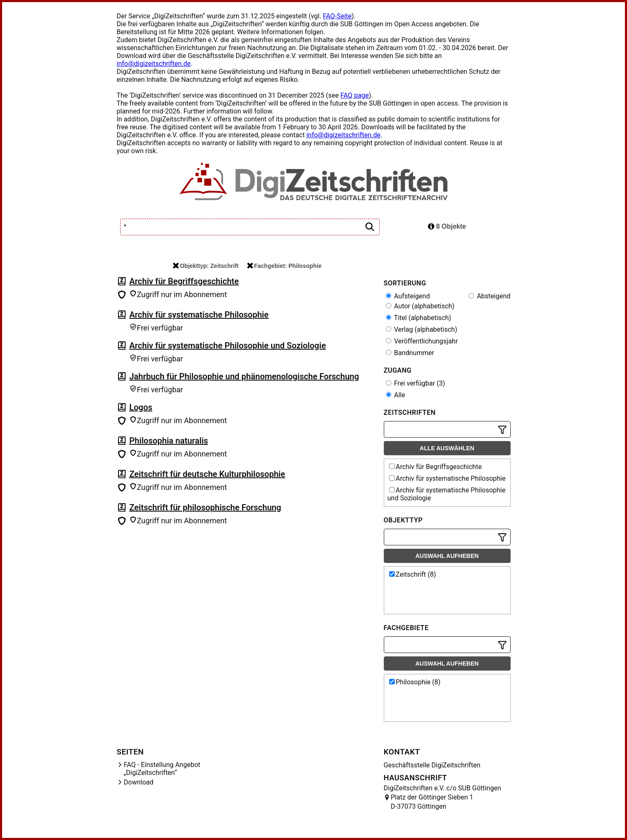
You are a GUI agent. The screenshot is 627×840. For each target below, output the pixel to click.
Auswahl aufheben (447, 556)
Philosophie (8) (415, 682)
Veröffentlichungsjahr (422, 341)
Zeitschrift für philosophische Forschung (205, 507)
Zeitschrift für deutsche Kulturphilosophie (207, 474)
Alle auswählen (447, 448)
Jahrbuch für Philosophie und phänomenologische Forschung (244, 376)
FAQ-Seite (337, 16)
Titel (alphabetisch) (419, 318)
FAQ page (355, 95)
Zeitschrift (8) (413, 574)
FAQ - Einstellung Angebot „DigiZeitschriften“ (162, 769)
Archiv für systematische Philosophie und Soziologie (228, 346)
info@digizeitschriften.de (154, 64)
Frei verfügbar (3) (415, 383)
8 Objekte (447, 226)
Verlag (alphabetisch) (422, 329)
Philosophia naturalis (169, 441)
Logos (141, 407)
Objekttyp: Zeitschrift (206, 266)
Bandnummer (410, 353)
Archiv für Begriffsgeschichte (184, 281)
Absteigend (490, 296)
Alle (396, 395)
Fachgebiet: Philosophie (284, 266)
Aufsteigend (408, 296)
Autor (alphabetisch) (420, 306)
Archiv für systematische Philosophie (199, 315)
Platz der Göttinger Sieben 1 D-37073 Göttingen (432, 802)
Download (139, 782)
